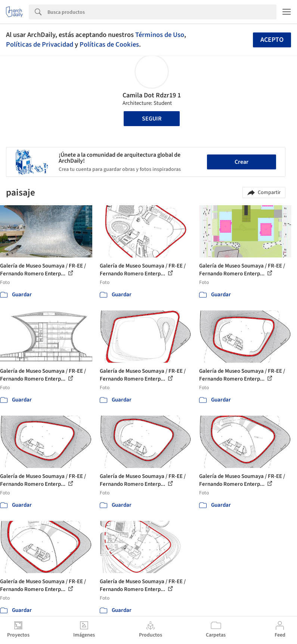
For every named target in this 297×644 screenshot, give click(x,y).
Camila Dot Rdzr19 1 (152, 95)
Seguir (152, 119)
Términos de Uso (160, 35)
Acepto (272, 40)
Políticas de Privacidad (40, 44)
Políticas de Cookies (109, 44)
